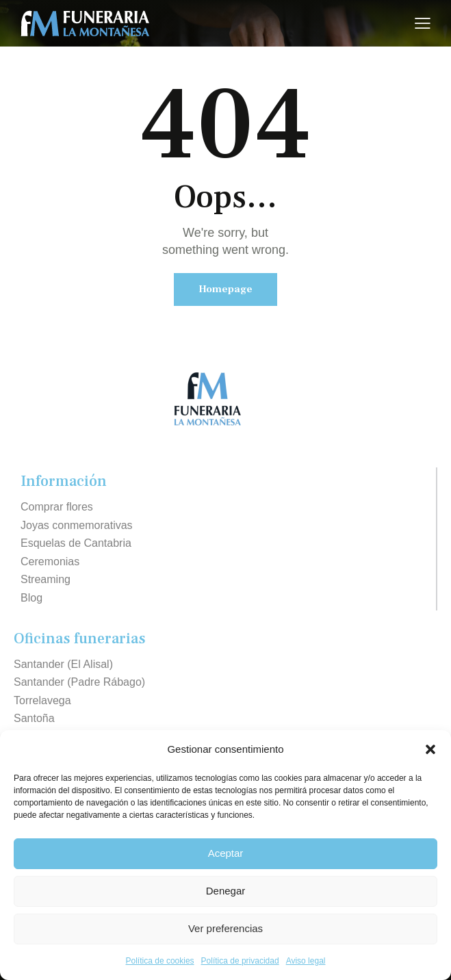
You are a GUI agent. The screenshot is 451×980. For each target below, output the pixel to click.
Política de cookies (160, 961)
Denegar (226, 891)
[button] (430, 749)
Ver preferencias (225, 928)
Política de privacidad (240, 961)
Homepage (225, 289)
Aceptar (226, 853)
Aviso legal (306, 961)
